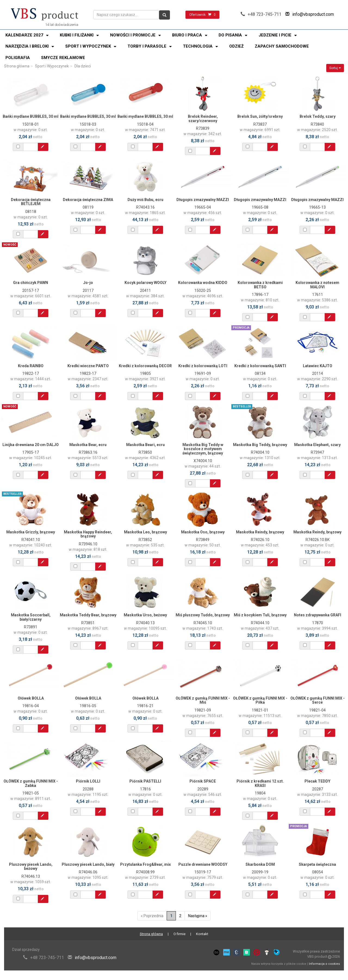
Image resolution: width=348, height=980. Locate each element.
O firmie (179, 934)
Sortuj (335, 68)
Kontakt (202, 934)
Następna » (198, 916)
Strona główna (17, 66)
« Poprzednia (152, 916)
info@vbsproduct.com (313, 14)
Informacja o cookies (324, 964)
